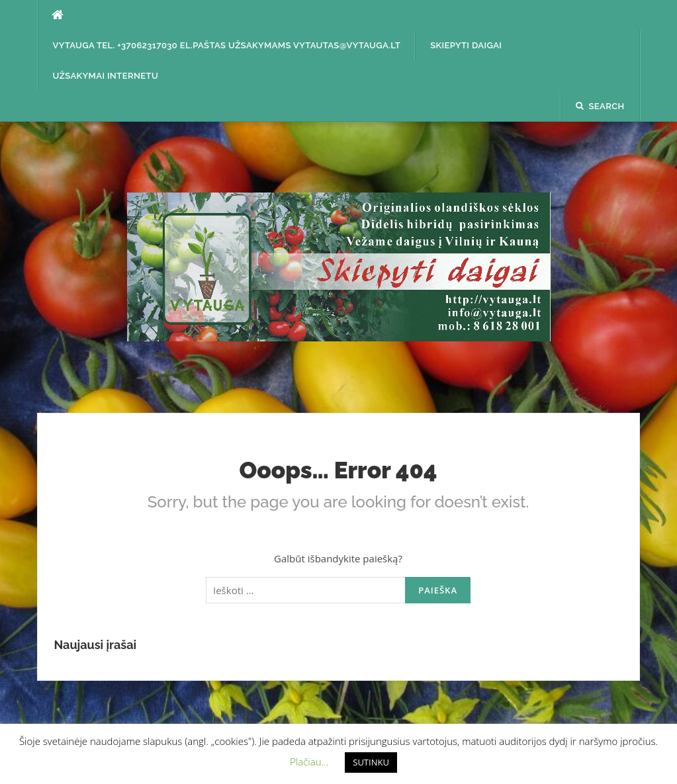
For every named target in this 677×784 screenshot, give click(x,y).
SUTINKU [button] (371, 762)
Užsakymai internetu (106, 76)
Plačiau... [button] (309, 762)
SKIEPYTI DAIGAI (466, 45)
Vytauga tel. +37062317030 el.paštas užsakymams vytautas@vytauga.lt (227, 45)
